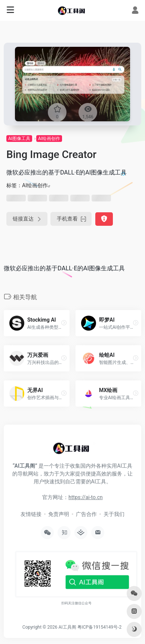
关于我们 (114, 514)
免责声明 (59, 514)
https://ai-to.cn (85, 497)
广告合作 (86, 514)
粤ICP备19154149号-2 (100, 627)
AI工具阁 (67, 627)
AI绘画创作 (49, 139)
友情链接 (31, 514)
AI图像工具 (19, 139)
